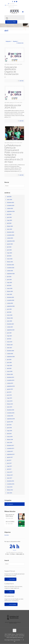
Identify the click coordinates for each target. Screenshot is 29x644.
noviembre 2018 (11, 413)
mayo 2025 (9, 220)
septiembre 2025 (11, 211)
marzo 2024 (10, 259)
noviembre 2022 (11, 300)
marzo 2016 (10, 487)
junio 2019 (9, 395)
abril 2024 (9, 256)
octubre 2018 (10, 416)
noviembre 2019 (11, 380)
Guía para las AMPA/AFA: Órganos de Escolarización (11, 70)
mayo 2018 (9, 431)
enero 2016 (10, 493)
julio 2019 (9, 392)
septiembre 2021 (11, 330)
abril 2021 (9, 339)
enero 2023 (10, 294)
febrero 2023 (10, 291)
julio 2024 (9, 247)
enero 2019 (10, 407)
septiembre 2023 (11, 274)
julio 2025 (9, 214)
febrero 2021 (10, 345)
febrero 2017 (10, 475)
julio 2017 (9, 460)
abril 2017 (9, 469)
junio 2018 (9, 428)
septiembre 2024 (11, 241)
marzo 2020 (10, 371)
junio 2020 (9, 363)
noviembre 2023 (11, 268)
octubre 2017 (10, 451)
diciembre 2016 (10, 481)
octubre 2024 (10, 238)
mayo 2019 (9, 398)
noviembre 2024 (11, 235)
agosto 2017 (10, 457)
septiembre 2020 (11, 357)
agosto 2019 (10, 389)
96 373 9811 (12, 4)
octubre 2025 (10, 208)
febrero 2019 (10, 404)
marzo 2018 (10, 437)
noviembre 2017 (11, 448)
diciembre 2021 (10, 324)
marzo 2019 (10, 401)
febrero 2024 (10, 262)
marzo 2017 (10, 472)
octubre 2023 (10, 271)
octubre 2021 (10, 327)
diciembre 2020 (10, 351)
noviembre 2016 (11, 484)
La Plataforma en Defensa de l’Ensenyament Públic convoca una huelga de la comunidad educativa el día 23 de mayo (14, 153)
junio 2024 (9, 250)
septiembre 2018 (11, 419)
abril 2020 (9, 368)
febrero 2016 (10, 490)
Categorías (9, 41)
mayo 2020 (9, 365)
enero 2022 (10, 321)
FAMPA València (10, 64)
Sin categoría (10, 504)
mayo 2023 (9, 283)
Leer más (21, 81)
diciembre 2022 (10, 297)
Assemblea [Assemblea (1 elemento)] (7, 535)
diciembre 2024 (10, 232)
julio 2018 (9, 425)
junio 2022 (9, 309)
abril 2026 (9, 197)
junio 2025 (9, 217)
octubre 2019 (10, 383)
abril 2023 (9, 285)
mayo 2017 (9, 466)
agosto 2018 (10, 422)
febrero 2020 (10, 374)
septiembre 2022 (11, 306)
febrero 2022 (10, 318)
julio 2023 (9, 277)
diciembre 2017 (10, 445)
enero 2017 (10, 478)
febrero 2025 (10, 226)
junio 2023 (9, 280)
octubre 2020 (10, 354)
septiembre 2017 (11, 454)
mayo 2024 (9, 253)
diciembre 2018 (10, 410)
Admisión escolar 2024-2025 (13, 106)
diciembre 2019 (10, 377)
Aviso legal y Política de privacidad (12, 640)
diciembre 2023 (10, 265)
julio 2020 (9, 360)
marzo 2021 (10, 342)
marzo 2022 (10, 315)
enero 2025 (10, 229)
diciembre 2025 (10, 203)
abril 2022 (9, 312)
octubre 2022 (10, 303)
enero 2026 (10, 200)
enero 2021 (10, 348)
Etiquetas (16, 41)
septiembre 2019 (11, 386)
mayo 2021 (9, 336)
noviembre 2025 (11, 205)
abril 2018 (9, 434)
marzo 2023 (10, 288)
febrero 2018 (10, 440)
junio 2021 (9, 333)
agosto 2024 (10, 244)
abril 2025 (9, 223)
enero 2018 (10, 442)
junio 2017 (9, 463)
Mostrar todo (20, 43)
